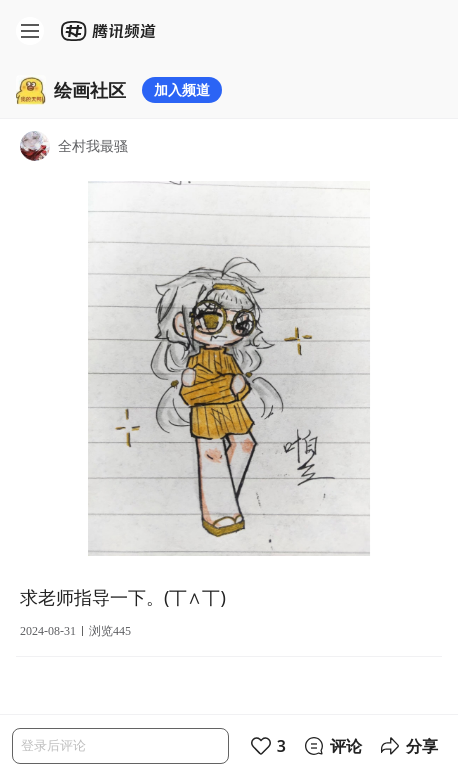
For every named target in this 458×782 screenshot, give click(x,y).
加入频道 (182, 89)
